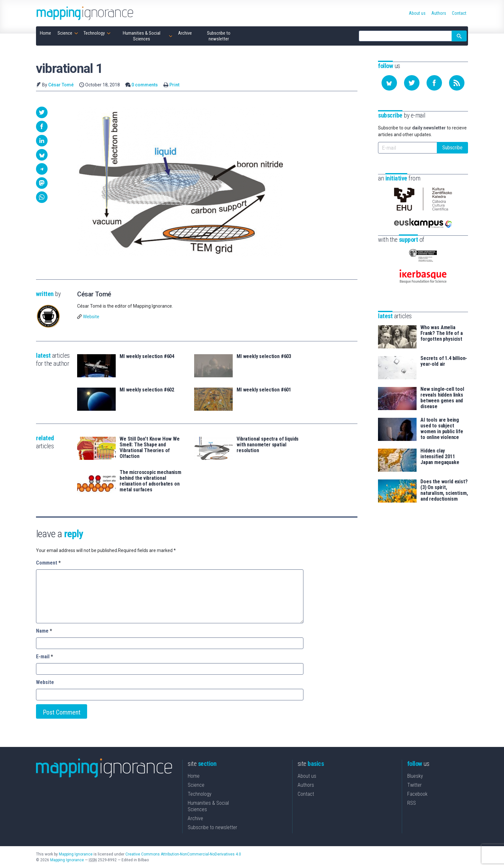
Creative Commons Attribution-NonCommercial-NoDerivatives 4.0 (183, 854)
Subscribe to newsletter (212, 827)
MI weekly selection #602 (147, 390)
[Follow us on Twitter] (412, 83)
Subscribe (452, 148)
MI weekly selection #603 (264, 356)
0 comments (145, 85)
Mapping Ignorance (76, 854)
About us (307, 776)
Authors (306, 785)
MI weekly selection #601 (264, 390)
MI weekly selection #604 (147, 356)
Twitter (414, 785)
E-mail (45, 657)
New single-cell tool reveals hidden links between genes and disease (442, 398)
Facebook (417, 794)
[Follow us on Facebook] (434, 83)
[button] (42, 112)
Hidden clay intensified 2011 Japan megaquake (440, 457)
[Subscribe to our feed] (457, 83)
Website (91, 317)
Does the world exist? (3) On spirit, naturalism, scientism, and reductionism (444, 490)
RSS (412, 803)
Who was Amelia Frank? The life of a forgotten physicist (442, 333)
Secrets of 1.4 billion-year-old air (444, 361)
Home (194, 776)
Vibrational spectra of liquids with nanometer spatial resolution (268, 445)
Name (44, 631)
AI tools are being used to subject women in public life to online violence (442, 429)
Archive (195, 818)
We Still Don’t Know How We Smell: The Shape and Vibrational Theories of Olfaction (150, 448)
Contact (306, 794)
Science (196, 785)
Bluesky (415, 776)
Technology (200, 794)
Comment (48, 563)
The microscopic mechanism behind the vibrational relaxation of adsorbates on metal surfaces (150, 481)
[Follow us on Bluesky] (389, 83)
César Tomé (61, 85)
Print (174, 85)
